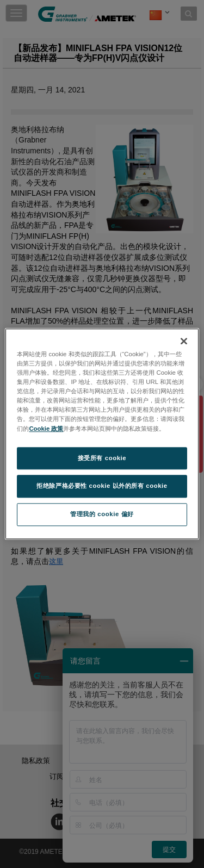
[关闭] (184, 341)
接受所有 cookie (102, 458)
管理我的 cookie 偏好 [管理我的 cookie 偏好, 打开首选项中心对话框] (102, 514)
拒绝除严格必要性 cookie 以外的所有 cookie (102, 486)
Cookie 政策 (46, 429)
